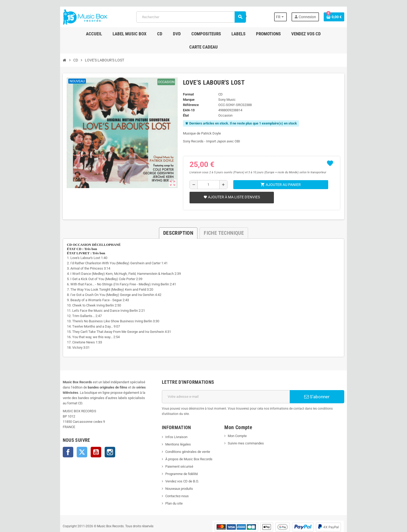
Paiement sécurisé (174, 448)
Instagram (95, 434)
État (183, 102)
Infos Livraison (171, 418)
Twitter (67, 434)
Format (186, 81)
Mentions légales (173, 426)
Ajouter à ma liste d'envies (230, 184)
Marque (186, 86)
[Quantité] (207, 171)
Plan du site (169, 485)
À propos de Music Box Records (184, 441)
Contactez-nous (172, 478)
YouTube (81, 434)
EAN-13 (186, 97)
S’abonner (329, 384)
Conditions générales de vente (183, 433)
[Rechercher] (190, 17)
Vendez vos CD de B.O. (177, 463)
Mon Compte (239, 417)
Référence (188, 92)
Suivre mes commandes (248, 425)
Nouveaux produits (174, 470)
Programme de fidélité (177, 455)
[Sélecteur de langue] (294, 17)
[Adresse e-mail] (228, 384)
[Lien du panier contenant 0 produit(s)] (349, 17)
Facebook (53, 434)
